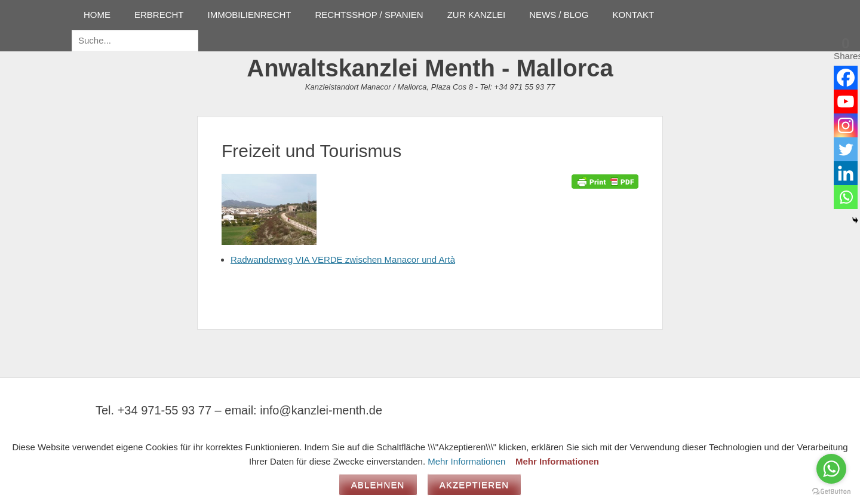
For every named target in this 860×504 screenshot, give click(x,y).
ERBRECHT (159, 15)
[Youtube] (846, 102)
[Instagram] (846, 125)
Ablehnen (378, 485)
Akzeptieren (474, 485)
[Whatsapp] (846, 197)
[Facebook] (846, 78)
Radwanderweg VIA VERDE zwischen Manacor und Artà (343, 259)
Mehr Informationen (466, 461)
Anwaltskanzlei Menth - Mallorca (430, 68)
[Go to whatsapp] (831, 469)
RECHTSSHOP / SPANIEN (369, 15)
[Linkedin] (846, 173)
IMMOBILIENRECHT (250, 15)
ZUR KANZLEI (477, 15)
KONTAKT (633, 15)
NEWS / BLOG (559, 15)
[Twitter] (846, 149)
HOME (97, 15)
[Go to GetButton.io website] (831, 492)
